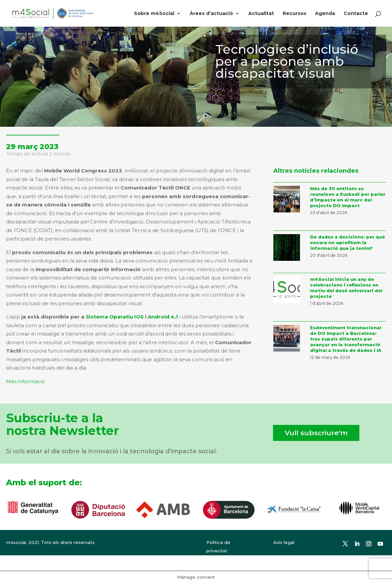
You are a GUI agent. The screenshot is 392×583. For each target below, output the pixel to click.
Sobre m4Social (154, 14)
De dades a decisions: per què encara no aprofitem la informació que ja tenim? (347, 242)
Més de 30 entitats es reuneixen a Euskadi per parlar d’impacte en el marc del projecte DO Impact (348, 197)
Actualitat (261, 14)
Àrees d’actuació (211, 14)
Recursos (294, 14)
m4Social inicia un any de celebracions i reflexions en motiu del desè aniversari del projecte (346, 288)
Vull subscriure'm (316, 433)
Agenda (325, 14)
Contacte (356, 14)
